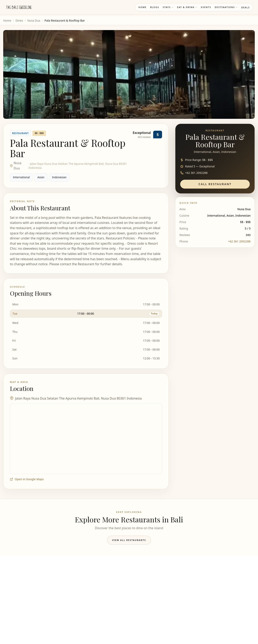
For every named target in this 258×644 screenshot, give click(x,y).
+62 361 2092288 (239, 241)
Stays (168, 7)
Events (206, 7)
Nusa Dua (34, 20)
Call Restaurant (215, 184)
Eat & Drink (187, 7)
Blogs (155, 7)
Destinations (226, 7)
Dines (19, 20)
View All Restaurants (129, 540)
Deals (246, 7)
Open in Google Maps (27, 479)
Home (143, 7)
